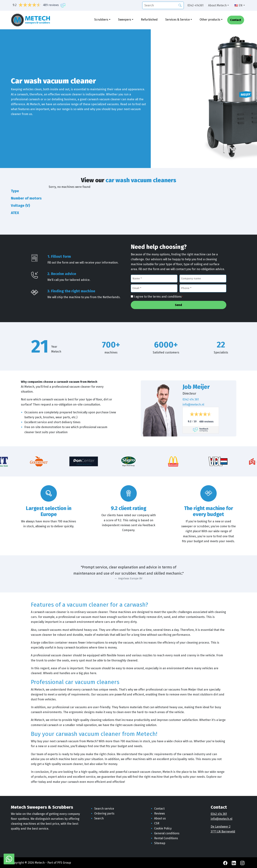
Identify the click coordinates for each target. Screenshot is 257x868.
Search (99, 818)
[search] (163, 5)
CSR (157, 823)
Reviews (160, 813)
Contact (236, 20)
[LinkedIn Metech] (234, 863)
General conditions (167, 833)
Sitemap (160, 843)
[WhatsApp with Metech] (9, 859)
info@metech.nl (193, 405)
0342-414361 (195, 5)
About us (160, 818)
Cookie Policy (163, 828)
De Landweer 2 (221, 827)
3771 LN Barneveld (223, 832)
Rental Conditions (166, 838)
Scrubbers (101, 20)
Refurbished (149, 20)
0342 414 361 (191, 399)
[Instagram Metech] (242, 863)
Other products (210, 20)
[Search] (180, 5)
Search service (104, 809)
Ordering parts (104, 813)
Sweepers (125, 20)
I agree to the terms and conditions (158, 297)
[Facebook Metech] (226, 863)
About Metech (217, 5)
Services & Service (178, 20)
